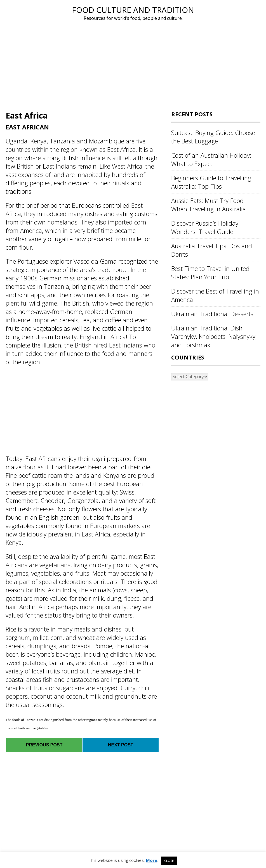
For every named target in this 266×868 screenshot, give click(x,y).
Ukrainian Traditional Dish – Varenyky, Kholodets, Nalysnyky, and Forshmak (214, 336)
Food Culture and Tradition (133, 10)
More (152, 860)
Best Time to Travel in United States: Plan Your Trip (210, 273)
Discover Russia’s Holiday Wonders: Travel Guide (205, 227)
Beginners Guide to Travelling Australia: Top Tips (211, 182)
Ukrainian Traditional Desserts (212, 314)
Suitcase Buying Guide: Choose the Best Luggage (213, 137)
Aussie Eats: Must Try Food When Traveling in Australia (209, 205)
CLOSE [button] (169, 861)
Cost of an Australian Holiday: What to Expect (211, 159)
